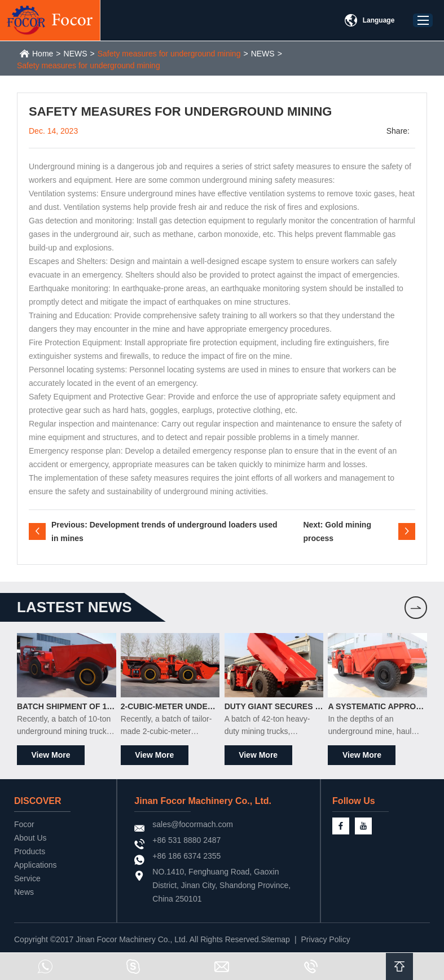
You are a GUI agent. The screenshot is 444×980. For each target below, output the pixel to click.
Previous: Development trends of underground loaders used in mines (164, 531)
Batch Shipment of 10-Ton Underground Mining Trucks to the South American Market (67, 706)
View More (51, 755)
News (24, 892)
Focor (24, 824)
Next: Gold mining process (337, 531)
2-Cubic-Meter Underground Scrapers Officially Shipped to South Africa (170, 706)
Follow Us (354, 801)
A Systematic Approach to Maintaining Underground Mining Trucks (377, 706)
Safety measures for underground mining (169, 54)
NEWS (76, 54)
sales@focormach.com (193, 824)
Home (43, 54)
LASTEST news (74, 607)
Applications (36, 865)
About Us (30, 838)
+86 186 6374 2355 (186, 856)
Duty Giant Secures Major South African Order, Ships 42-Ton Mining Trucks (274, 706)
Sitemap (276, 939)
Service (27, 878)
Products (30, 851)
